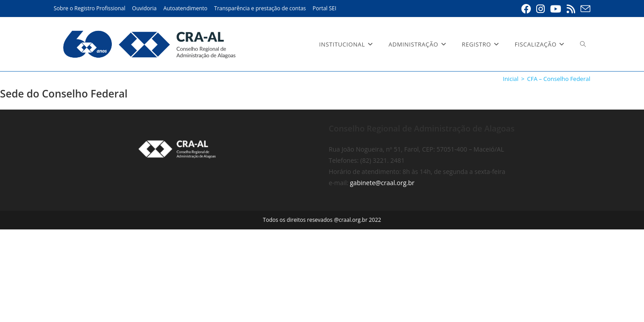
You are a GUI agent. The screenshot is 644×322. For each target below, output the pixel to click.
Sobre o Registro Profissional (89, 8)
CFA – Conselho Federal (559, 79)
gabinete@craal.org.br (382, 275)
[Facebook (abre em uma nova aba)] (526, 9)
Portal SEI (324, 8)
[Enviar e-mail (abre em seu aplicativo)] (584, 9)
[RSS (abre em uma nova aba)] (571, 9)
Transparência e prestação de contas (260, 8)
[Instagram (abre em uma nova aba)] (540, 9)
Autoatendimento (185, 8)
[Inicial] (511, 79)
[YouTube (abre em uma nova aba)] (556, 9)
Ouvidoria (144, 8)
